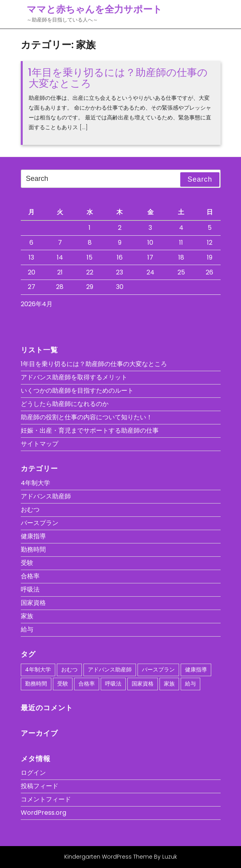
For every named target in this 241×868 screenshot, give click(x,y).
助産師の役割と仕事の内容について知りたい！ (87, 417)
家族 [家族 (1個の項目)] (169, 684)
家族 (27, 616)
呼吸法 (30, 589)
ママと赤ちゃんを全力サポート (94, 9)
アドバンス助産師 (46, 496)
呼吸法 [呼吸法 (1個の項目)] (113, 684)
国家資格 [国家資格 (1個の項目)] (143, 684)
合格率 (30, 576)
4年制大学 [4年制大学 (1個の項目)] (38, 669)
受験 (27, 563)
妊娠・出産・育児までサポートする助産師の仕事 (90, 430)
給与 (27, 629)
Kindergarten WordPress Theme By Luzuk (121, 857)
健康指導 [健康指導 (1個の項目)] (196, 669)
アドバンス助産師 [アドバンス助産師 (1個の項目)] (110, 669)
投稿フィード (40, 786)
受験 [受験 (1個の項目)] (63, 684)
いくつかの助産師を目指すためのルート (77, 391)
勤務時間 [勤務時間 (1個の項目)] (36, 684)
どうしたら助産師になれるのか (65, 404)
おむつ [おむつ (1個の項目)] (69, 669)
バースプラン (40, 523)
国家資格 (33, 603)
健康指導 (33, 536)
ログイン (33, 773)
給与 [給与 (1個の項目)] (190, 684)
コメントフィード (46, 799)
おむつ (30, 510)
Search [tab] (200, 179)
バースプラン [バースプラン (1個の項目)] (158, 669)
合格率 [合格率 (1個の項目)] (87, 684)
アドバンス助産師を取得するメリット (74, 377)
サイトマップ (40, 444)
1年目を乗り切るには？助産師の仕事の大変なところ (118, 78)
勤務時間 (33, 549)
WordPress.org (43, 813)
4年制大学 (35, 483)
